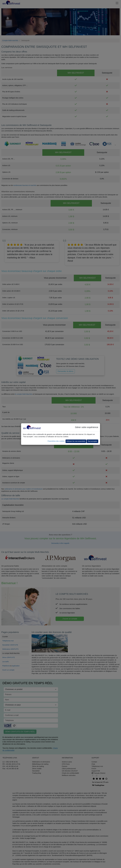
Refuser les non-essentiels (76, 441)
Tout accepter (92, 441)
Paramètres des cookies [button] (56, 441)
